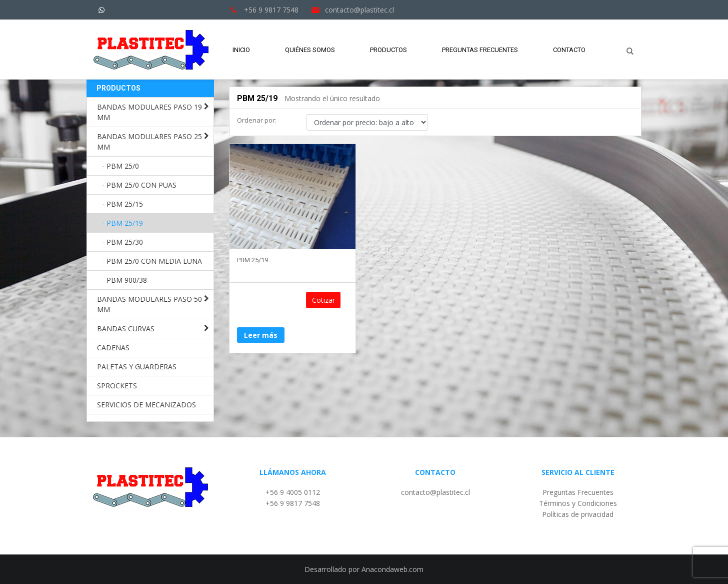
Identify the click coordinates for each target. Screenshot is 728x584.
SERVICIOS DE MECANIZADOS (146, 405)
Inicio (241, 50)
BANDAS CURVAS (126, 329)
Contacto (569, 50)
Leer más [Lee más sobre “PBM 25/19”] (261, 301)
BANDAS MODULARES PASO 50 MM (149, 304)
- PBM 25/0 (120, 166)
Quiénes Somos (310, 50)
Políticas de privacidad (578, 514)
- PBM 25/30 (122, 242)
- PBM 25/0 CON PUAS (139, 185)
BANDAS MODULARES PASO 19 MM (149, 112)
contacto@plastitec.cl (435, 492)
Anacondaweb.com (392, 569)
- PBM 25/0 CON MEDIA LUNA (152, 261)
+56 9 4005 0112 (293, 492)
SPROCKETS (117, 386)
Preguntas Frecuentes (480, 50)
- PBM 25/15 (122, 204)
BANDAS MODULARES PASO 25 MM (149, 142)
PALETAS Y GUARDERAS (137, 367)
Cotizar (330, 301)
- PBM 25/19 (122, 223)
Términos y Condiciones (578, 503)
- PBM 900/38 (124, 280)
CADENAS (113, 348)
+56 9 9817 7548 (293, 503)
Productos (388, 50)
